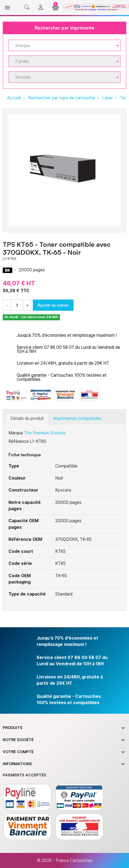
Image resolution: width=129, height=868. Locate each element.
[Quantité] (17, 305)
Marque (16, 433)
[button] (27, 8)
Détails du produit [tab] (27, 418)
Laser (108, 98)
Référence (19, 441)
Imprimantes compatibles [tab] (77, 418)
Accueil (14, 98)
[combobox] (64, 45)
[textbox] (62, 46)
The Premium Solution (45, 433)
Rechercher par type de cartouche (62, 98)
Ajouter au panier (53, 305)
